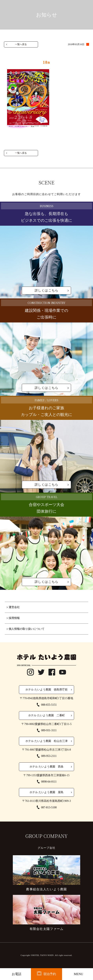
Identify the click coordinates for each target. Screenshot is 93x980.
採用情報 (14, 618)
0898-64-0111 (49, 782)
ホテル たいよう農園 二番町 (46, 715)
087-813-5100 (49, 807)
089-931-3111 (49, 730)
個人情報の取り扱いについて (27, 629)
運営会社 (14, 607)
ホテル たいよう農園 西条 (46, 767)
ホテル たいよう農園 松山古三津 (46, 741)
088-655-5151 (49, 705)
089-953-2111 (49, 756)
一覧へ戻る (21, 44)
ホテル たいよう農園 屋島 (46, 792)
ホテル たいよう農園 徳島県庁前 (46, 690)
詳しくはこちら (47, 290)
